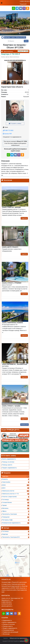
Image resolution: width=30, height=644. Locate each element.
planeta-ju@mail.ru (7, 606)
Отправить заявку (15, 123)
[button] (15, 69)
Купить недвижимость (9, 622)
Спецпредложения (8, 630)
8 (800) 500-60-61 (25, 1)
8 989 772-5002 (8, 130)
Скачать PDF (7, 134)
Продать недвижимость (10, 628)
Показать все (24, 425)
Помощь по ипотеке (9, 624)
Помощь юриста (8, 626)
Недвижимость (7, 620)
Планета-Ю (23, 4)
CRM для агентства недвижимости (18, 638)
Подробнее (24, 218)
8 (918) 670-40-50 (7, 604)
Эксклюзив (6, 634)
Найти (26, 41)
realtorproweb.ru (23, 641)
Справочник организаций (10, 632)
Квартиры (7, 37)
